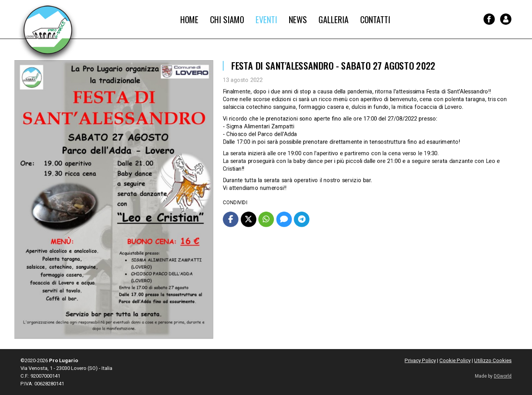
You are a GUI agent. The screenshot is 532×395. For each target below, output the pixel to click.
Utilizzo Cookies (493, 360)
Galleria (334, 19)
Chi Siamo (227, 19)
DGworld (503, 376)
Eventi (266, 19)
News (298, 19)
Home (189, 19)
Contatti (375, 19)
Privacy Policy (420, 360)
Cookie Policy (455, 360)
